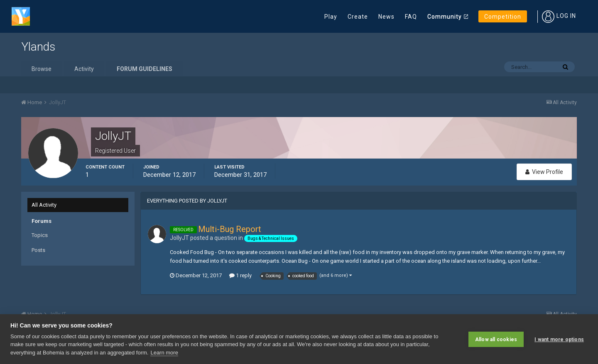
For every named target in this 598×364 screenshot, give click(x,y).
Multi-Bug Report (230, 229)
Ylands (38, 47)
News (386, 17)
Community (445, 17)
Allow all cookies (496, 339)
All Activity (44, 205)
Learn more (164, 353)
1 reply (240, 275)
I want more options (559, 339)
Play (331, 17)
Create (358, 17)
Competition (503, 17)
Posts (38, 250)
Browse (42, 69)
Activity (84, 69)
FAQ (411, 17)
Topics (40, 235)
